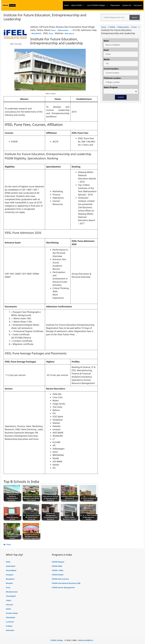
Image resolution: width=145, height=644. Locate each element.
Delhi (8, 562)
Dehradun (10, 630)
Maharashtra (63, 30)
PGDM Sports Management (63, 587)
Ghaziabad (10, 617)
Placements (115, 5)
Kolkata (9, 626)
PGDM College (57, 640)
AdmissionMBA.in (86, 640)
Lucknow (10, 622)
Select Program (111, 87)
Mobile (107, 59)
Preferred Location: (112, 78)
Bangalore (10, 579)
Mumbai (9, 583)
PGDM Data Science (60, 579)
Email (106, 50)
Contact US (127, 5)
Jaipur (9, 600)
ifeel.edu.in (69, 33)
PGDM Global (58, 575)
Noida (8, 609)
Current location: (111, 69)
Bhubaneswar (12, 592)
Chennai (9, 605)
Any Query (138, 5)
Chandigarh (11, 596)
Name (106, 41)
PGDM (112, 27)
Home (66, 5)
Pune (53, 30)
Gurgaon (10, 575)
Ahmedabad (11, 570)
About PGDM (79, 5)
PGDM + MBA (58, 570)
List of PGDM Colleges (98, 5)
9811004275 (36, 33)
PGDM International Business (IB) (66, 583)
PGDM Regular (58, 562)
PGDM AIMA (57, 566)
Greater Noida (12, 613)
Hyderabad (11, 566)
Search (135, 17)
